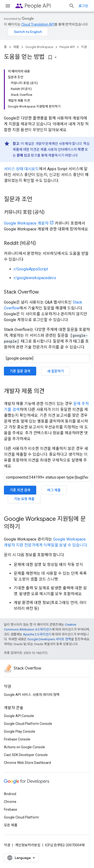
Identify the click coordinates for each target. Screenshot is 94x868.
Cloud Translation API (38, 24)
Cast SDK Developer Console (26, 755)
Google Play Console (20, 731)
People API (38, 6)
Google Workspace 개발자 (26, 223)
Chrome (10, 802)
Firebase (11, 809)
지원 (84, 47)
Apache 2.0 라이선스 (37, 634)
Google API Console (19, 716)
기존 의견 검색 (20, 490)
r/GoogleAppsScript (31, 269)
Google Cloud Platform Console (28, 724)
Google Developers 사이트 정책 (49, 639)
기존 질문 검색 (20, 371)
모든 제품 (11, 825)
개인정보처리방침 (28, 845)
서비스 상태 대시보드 (21, 169)
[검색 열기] (72, 6)
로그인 (83, 6)
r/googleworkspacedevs (35, 278)
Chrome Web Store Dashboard (27, 763)
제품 (16, 47)
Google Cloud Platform (21, 817)
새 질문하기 (56, 371)
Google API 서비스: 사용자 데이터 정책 (32, 695)
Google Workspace (39, 47)
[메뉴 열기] (8, 6)
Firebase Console (17, 739)
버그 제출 (54, 490)
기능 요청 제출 (24, 499)
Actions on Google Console (24, 747)
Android (10, 794)
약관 (7, 845)
